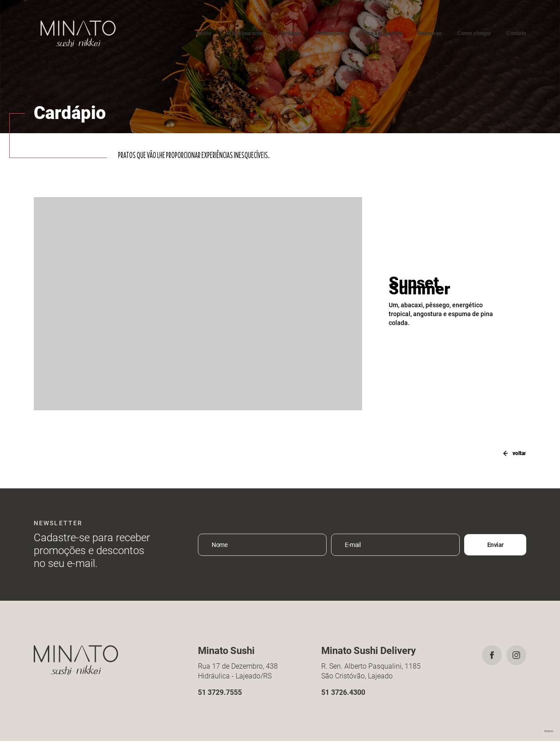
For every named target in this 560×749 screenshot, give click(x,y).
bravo (549, 739)
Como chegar (474, 33)
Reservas (430, 33)
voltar (512, 453)
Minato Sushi (78, 33)
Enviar (495, 553)
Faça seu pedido (382, 33)
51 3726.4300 (343, 700)
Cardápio (290, 33)
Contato (516, 33)
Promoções (331, 33)
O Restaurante (245, 33)
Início (204, 33)
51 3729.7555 (220, 700)
